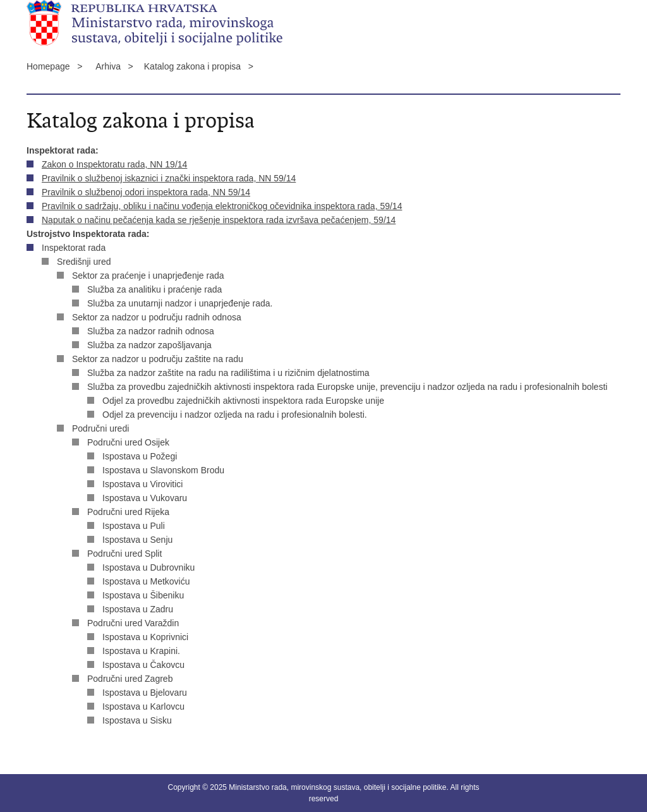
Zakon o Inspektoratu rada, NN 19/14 (114, 164)
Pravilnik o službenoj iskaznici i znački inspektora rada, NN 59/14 (169, 178)
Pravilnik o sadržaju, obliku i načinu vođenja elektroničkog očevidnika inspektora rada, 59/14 (222, 206)
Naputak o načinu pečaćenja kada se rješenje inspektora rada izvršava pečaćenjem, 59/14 (219, 220)
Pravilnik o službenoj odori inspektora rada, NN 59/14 (146, 192)
